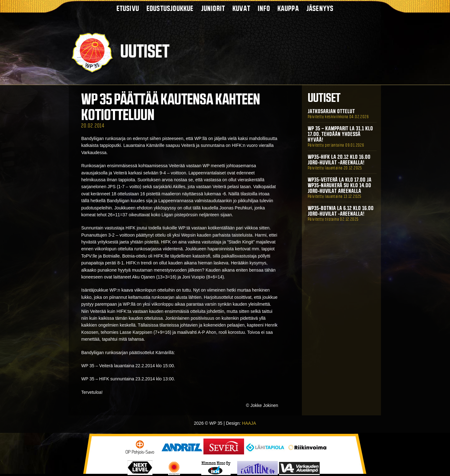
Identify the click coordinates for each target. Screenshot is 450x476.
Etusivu (128, 8)
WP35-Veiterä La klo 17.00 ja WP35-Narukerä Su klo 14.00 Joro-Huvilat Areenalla (340, 185)
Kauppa (288, 8)
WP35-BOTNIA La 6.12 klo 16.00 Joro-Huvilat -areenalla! (341, 211)
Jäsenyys (320, 8)
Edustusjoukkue (170, 8)
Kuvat (241, 8)
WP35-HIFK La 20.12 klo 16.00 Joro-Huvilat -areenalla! (339, 160)
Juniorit (213, 8)
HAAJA (249, 423)
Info (264, 8)
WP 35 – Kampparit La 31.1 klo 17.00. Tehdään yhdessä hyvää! (340, 134)
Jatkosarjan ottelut (331, 111)
